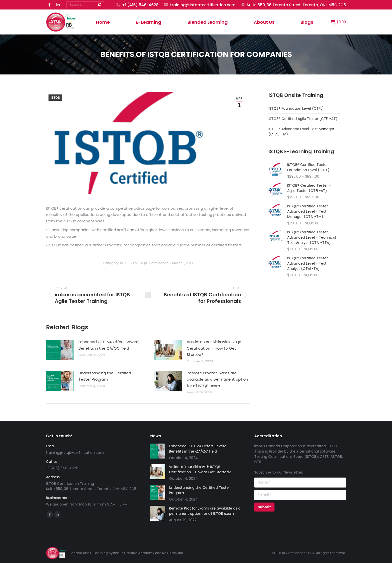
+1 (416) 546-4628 (137, 5)
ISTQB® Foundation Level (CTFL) (296, 108)
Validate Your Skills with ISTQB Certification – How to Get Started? (214, 348)
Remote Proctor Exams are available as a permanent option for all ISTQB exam (217, 379)
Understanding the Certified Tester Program (105, 376)
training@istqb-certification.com (199, 5)
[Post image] (60, 350)
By (151, 263)
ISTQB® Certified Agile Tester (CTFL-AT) (303, 119)
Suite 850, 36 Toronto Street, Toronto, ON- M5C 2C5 (293, 5)
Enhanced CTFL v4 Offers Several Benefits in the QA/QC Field (109, 345)
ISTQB (55, 98)
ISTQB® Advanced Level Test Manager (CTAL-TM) (301, 132)
